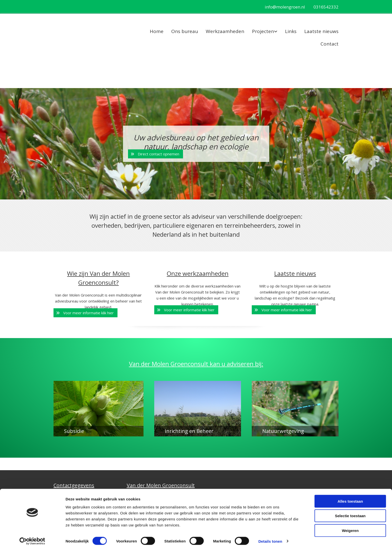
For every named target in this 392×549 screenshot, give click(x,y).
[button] (155, 154)
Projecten (263, 31)
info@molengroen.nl (285, 7)
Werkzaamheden (225, 31)
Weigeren (350, 528)
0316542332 (326, 7)
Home (157, 31)
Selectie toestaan (350, 514)
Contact (329, 44)
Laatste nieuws (321, 31)
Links (291, 31)
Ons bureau (185, 31)
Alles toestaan (350, 499)
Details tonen (270, 539)
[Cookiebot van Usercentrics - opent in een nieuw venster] (32, 539)
